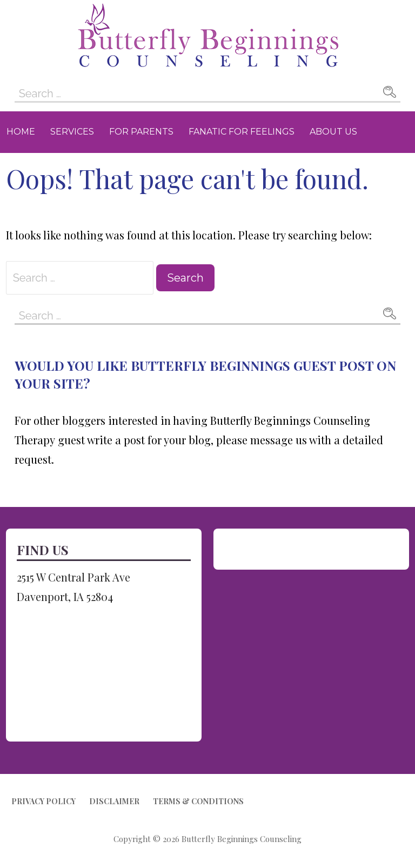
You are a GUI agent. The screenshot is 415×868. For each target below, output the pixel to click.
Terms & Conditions (198, 801)
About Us (333, 132)
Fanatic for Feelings (242, 132)
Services (72, 132)
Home (21, 132)
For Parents (141, 132)
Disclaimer (114, 801)
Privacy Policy (43, 801)
